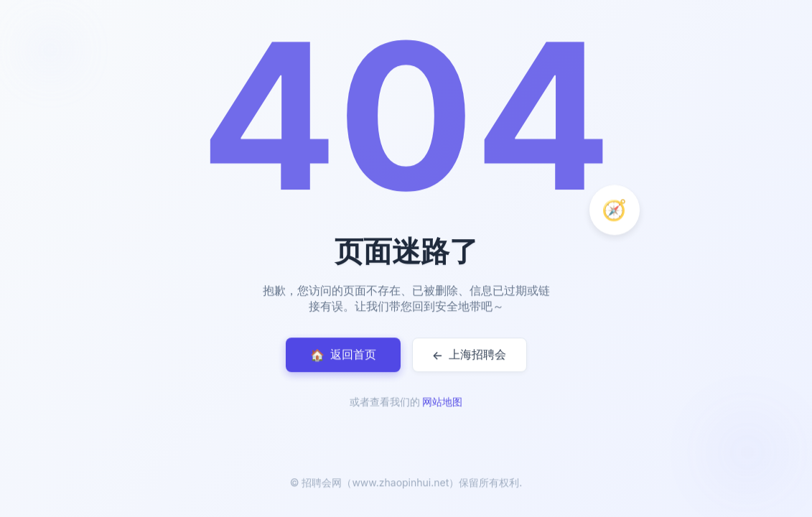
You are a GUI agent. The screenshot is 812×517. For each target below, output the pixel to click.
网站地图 (442, 403)
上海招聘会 (469, 355)
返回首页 (343, 355)
